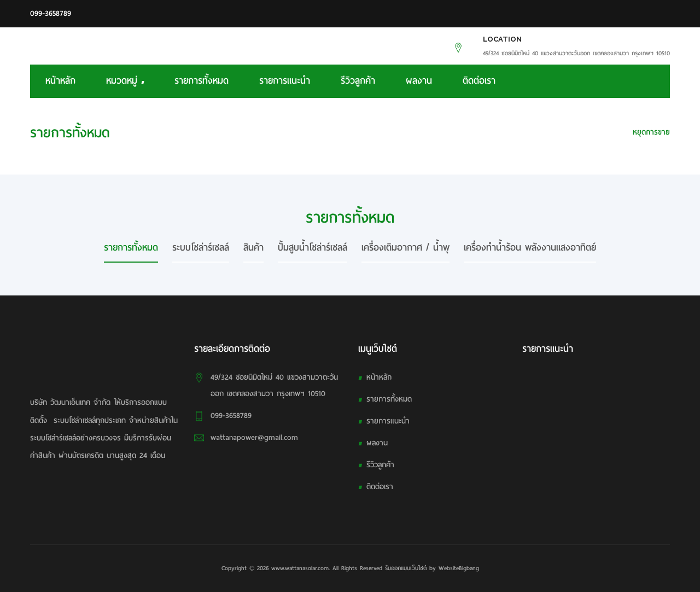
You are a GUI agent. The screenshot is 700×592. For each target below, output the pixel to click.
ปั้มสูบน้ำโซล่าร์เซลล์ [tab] (313, 248)
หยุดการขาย (651, 132)
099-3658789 (51, 13)
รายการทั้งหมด (202, 81)
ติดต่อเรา (479, 81)
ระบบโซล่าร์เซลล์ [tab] (201, 248)
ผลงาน (419, 81)
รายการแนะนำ (285, 81)
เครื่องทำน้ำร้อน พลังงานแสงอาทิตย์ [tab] (530, 248)
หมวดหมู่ (125, 81)
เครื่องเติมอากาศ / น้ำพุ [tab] (406, 248)
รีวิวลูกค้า (358, 81)
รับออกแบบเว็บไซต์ (406, 568)
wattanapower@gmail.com (254, 437)
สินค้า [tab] (253, 248)
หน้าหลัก (60, 81)
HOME (609, 132)
